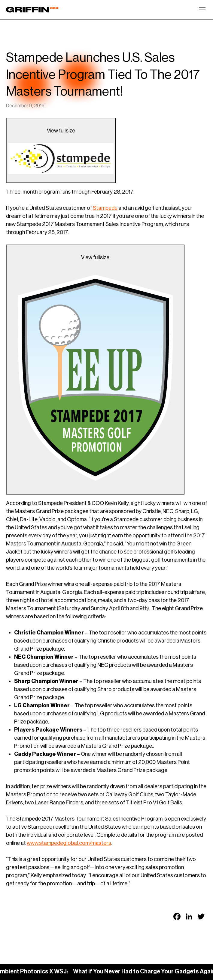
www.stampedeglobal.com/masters (69, 843)
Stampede (105, 208)
